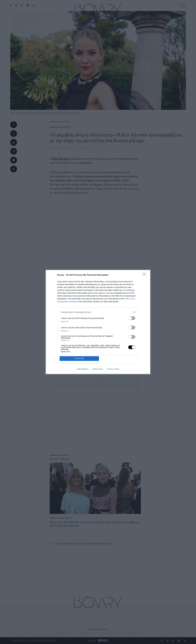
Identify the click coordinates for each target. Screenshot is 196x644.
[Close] (145, 275)
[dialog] (98, 322)
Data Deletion (83, 369)
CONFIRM (79, 358)
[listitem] (98, 312)
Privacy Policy (113, 369)
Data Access (98, 369)
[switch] (132, 318)
